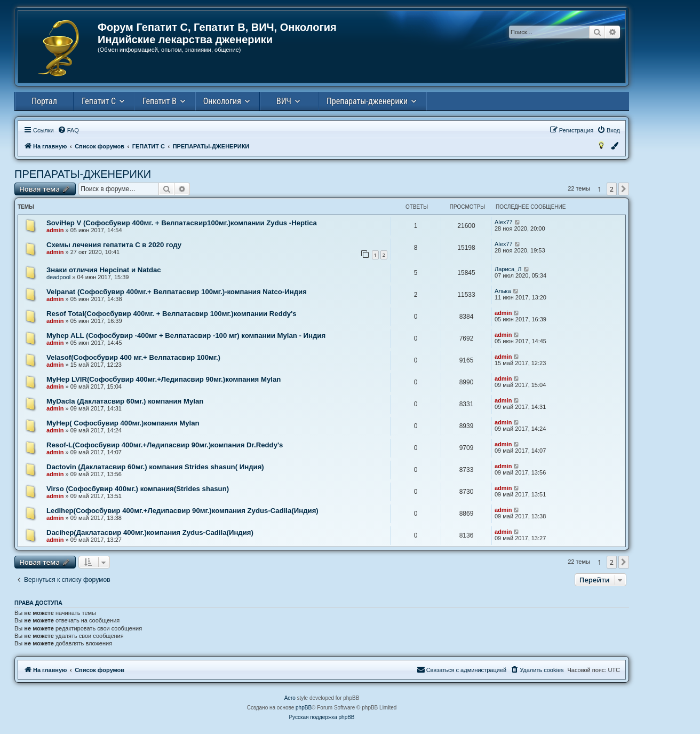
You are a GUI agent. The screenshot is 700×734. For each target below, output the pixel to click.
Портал (44, 101)
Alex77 (504, 222)
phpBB (304, 708)
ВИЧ (284, 101)
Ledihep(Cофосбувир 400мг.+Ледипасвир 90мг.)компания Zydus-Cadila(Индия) (182, 511)
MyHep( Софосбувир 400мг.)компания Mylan (123, 423)
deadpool (58, 277)
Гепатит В (160, 101)
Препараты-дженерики (367, 101)
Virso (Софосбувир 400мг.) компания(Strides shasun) (138, 489)
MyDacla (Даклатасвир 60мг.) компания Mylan (125, 401)
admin (55, 230)
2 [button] (612, 189)
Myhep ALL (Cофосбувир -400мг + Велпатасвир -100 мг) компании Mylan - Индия (186, 336)
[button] (624, 189)
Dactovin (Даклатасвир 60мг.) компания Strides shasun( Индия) (155, 467)
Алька (503, 291)
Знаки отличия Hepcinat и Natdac (104, 270)
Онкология (222, 101)
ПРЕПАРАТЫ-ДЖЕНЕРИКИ (83, 174)
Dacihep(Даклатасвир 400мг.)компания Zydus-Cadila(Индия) (150, 532)
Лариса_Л (508, 269)
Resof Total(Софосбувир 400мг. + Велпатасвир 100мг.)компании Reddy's (172, 314)
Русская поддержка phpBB (321, 717)
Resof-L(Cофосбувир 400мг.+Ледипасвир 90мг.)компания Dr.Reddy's (165, 445)
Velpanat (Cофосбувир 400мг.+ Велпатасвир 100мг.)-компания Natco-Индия (177, 292)
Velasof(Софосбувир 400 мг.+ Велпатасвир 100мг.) (133, 357)
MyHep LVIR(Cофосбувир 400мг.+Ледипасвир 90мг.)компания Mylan (164, 379)
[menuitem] (68, 130)
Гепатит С (99, 101)
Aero (290, 698)
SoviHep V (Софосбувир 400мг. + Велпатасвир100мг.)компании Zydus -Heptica (182, 223)
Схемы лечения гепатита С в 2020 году (114, 245)
